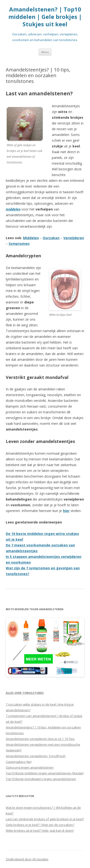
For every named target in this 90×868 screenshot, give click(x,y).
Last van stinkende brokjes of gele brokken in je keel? (45, 819)
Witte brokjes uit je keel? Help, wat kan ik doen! (40, 830)
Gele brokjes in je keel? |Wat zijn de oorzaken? (40, 825)
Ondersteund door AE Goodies (27, 859)
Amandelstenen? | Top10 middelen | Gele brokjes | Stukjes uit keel (45, 17)
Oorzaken (51, 238)
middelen (13, 209)
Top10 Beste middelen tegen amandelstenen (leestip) (45, 773)
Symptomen (19, 244)
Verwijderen (74, 238)
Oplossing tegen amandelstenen (30, 767)
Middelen (31, 238)
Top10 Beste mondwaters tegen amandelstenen (41, 779)
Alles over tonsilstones (25, 693)
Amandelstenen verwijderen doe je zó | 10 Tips (40, 739)
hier (66, 511)
